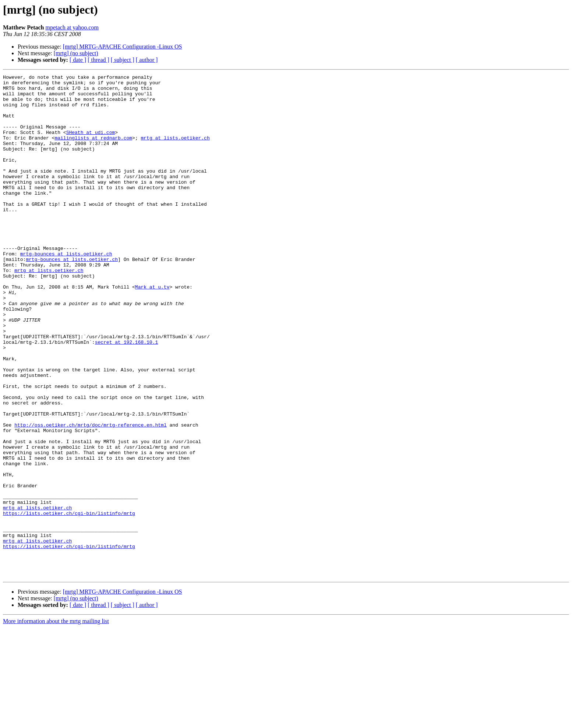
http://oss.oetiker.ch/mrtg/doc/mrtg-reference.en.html (90, 495)
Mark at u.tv (152, 330)
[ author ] (147, 60)
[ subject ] (123, 60)
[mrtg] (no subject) (76, 53)
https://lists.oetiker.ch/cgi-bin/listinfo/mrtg (69, 601)
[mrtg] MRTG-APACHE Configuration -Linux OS (123, 47)
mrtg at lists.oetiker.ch (175, 151)
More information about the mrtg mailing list (56, 722)
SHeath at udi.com (91, 144)
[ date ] (78, 60)
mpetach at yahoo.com (72, 27)
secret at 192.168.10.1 (127, 396)
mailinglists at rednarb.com (93, 151)
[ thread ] (98, 60)
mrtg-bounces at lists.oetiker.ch (66, 290)
